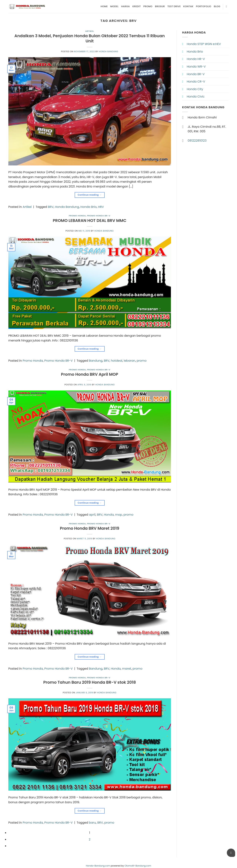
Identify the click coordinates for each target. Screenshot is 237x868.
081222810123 (197, 141)
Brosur (160, 6)
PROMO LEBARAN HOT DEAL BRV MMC (90, 221)
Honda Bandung (109, 51)
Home (104, 6)
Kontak (188, 6)
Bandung (96, 361)
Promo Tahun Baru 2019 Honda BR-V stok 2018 (90, 682)
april (92, 515)
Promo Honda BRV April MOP (90, 374)
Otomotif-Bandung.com (138, 866)
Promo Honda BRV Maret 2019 (90, 528)
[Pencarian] (227, 6)
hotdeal (116, 361)
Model (115, 6)
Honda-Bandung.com (98, 866)
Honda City (195, 89)
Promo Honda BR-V (99, 216)
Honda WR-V (196, 67)
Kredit (137, 6)
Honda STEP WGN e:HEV (204, 44)
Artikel (90, 31)
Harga (125, 6)
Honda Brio (88, 207)
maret (127, 669)
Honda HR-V (196, 59)
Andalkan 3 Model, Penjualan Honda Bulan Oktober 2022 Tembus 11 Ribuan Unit (90, 38)
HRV (101, 207)
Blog (217, 6)
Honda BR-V (196, 74)
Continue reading (90, 195)
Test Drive (174, 6)
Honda (109, 515)
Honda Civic (196, 97)
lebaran (130, 361)
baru (92, 823)
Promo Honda (77, 216)
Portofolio (203, 6)
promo (142, 361)
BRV (51, 207)
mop (119, 515)
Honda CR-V (196, 82)
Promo (148, 6)
